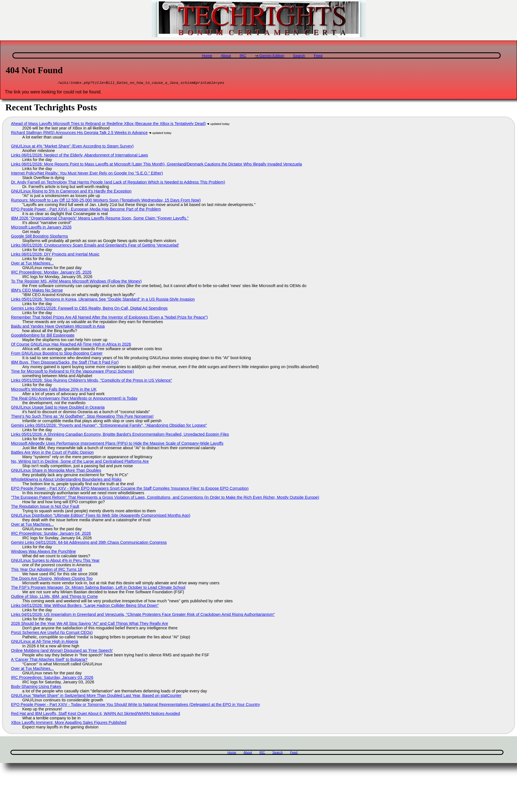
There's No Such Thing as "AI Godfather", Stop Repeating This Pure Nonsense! (82, 417)
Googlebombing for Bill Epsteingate (43, 336)
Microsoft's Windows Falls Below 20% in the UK (54, 390)
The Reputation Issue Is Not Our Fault (45, 507)
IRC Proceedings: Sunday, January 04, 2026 (51, 534)
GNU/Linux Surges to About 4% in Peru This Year (55, 561)
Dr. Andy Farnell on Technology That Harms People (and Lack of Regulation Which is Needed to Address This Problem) (118, 183)
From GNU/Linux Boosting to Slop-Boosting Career (57, 354)
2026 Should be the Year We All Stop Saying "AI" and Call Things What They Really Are (89, 624)
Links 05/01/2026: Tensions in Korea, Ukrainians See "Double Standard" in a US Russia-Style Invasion (103, 300)
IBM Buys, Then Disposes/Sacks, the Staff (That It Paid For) (65, 363)
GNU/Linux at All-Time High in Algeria (45, 642)
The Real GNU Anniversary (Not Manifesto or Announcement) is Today (74, 399)
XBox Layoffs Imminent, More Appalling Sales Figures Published (69, 723)
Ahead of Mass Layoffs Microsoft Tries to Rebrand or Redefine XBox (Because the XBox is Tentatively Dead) (108, 124)
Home (207, 56)
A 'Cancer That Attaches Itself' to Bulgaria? (49, 660)
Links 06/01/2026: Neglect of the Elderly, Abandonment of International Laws (80, 156)
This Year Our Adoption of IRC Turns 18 (47, 570)
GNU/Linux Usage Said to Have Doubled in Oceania (58, 408)
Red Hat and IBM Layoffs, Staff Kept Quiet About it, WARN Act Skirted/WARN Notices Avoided (95, 714)
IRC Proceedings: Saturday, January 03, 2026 (52, 678)
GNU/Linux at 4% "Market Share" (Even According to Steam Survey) (72, 147)
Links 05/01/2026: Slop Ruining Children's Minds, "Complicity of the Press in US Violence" (92, 381)
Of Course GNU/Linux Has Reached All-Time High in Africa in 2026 (71, 345)
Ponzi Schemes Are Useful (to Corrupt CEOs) (52, 633)
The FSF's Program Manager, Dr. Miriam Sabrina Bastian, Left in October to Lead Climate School (98, 588)
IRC (243, 56)
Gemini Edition (272, 56)
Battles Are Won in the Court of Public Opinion (52, 453)
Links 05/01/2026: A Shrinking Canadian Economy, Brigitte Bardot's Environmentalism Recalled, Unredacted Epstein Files (120, 435)
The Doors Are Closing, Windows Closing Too (52, 579)
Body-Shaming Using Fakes (36, 687)
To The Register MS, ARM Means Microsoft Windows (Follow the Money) (76, 282)
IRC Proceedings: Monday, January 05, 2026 (51, 273)
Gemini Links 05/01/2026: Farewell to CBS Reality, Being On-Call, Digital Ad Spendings (89, 309)
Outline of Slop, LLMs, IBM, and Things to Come (54, 597)
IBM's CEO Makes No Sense (37, 291)
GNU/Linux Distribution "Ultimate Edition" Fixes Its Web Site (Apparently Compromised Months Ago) (101, 516)
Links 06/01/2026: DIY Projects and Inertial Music (55, 255)
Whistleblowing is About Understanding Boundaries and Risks (66, 480)
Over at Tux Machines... (32, 264)
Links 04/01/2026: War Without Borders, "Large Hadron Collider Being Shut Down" (85, 606)
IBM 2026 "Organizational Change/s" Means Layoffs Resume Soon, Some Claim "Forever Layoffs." (100, 219)
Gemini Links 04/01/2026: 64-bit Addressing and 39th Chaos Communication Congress (89, 543)
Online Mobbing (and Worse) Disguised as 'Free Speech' (62, 651)
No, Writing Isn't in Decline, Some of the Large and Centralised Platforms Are (80, 462)
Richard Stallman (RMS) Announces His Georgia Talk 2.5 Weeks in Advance (79, 133)
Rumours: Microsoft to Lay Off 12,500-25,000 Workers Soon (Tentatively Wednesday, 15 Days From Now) (106, 201)
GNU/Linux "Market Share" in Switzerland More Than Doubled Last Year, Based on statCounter (96, 696)
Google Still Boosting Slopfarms (39, 237)
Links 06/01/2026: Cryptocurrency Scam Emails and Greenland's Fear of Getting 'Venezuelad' (95, 246)
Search (299, 56)
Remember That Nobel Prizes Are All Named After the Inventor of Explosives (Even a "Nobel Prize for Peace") (109, 318)
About (226, 56)
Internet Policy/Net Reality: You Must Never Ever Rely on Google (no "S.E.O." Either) (87, 174)
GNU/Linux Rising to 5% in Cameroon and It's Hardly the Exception (71, 192)
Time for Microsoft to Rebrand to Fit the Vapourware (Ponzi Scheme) (72, 372)
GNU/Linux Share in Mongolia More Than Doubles (56, 471)
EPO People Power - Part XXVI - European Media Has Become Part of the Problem (86, 210)
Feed (318, 56)
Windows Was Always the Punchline (43, 552)
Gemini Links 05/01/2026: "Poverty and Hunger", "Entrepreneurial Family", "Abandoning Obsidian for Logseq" (109, 426)
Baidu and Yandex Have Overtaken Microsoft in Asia (58, 327)
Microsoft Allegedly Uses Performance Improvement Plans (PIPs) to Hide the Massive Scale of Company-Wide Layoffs (117, 444)
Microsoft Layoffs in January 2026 (41, 228)
